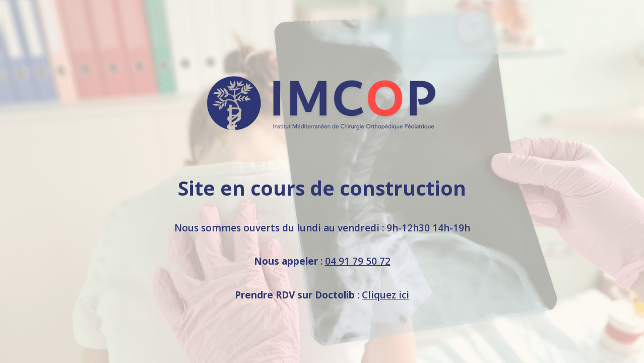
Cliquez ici (385, 295)
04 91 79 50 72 (358, 261)
